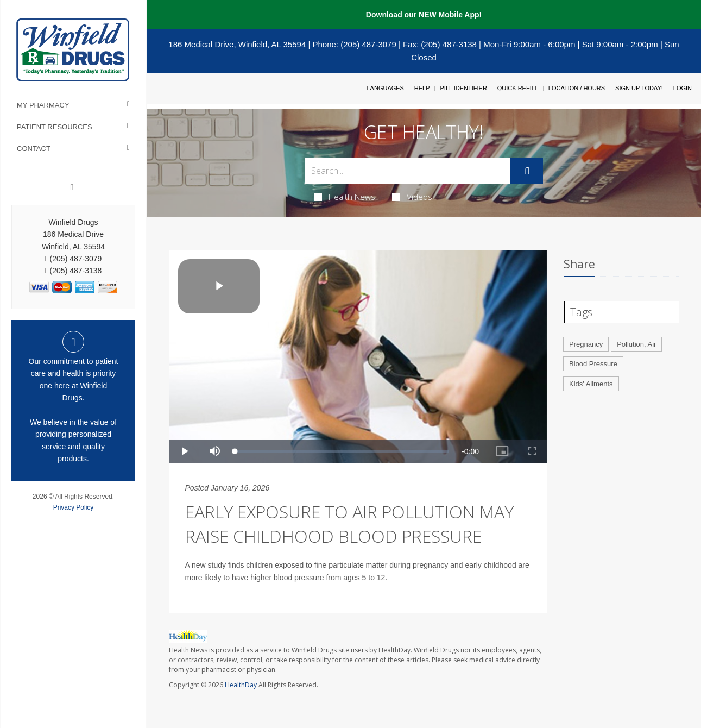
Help (422, 88)
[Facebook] (72, 187)
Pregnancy (586, 344)
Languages (385, 88)
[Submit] (527, 171)
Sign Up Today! (639, 88)
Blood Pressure (593, 364)
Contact (34, 149)
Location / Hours (577, 88)
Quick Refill (518, 88)
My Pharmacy (43, 105)
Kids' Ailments (591, 384)
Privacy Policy (74, 507)
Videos (412, 197)
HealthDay (241, 685)
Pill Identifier (463, 88)
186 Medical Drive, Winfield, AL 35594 (237, 44)
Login (683, 88)
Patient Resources (55, 127)
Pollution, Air (636, 344)
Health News (345, 197)
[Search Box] (408, 171)
